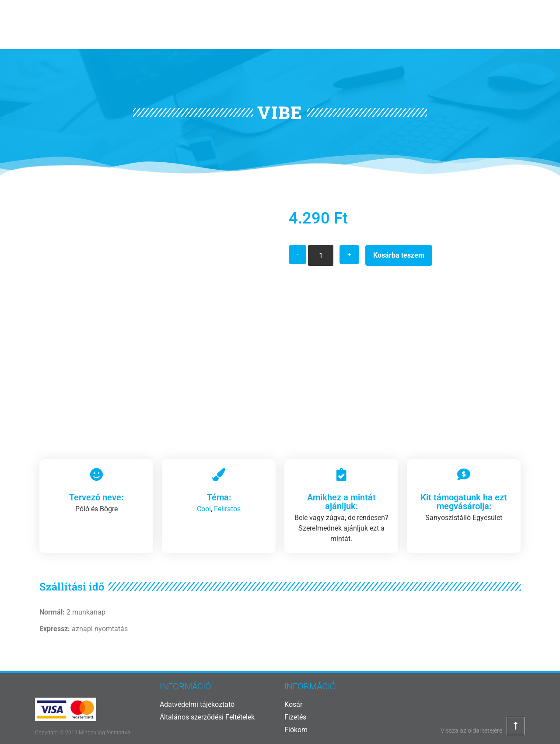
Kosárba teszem (399, 255)
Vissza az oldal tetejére (471, 730)
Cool (204, 509)
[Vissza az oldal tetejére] (516, 726)
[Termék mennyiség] (321, 255)
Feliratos (227, 509)
